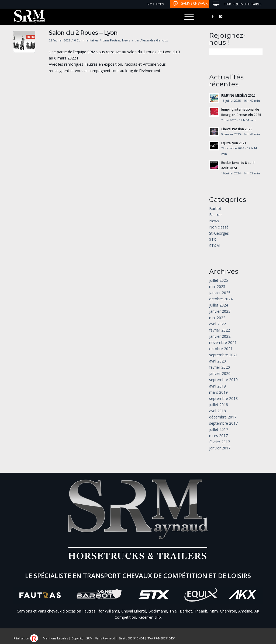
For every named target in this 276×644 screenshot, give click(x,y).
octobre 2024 (221, 299)
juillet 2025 (219, 280)
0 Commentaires (86, 40)
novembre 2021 (223, 342)
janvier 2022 (220, 336)
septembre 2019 (223, 380)
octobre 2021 (221, 349)
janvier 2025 (220, 293)
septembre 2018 (223, 398)
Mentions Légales (55, 638)
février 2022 (220, 330)
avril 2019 (218, 386)
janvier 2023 (220, 311)
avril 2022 (218, 324)
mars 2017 (218, 436)
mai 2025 (217, 286)
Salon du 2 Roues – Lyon (83, 33)
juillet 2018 (219, 405)
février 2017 (220, 442)
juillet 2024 (219, 305)
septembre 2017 (223, 423)
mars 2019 (218, 392)
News (126, 40)
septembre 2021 (223, 355)
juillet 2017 (219, 429)
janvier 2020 (220, 373)
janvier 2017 (220, 448)
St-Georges (219, 233)
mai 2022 (217, 318)
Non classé (219, 227)
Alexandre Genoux (154, 40)
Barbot (215, 208)
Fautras (115, 40)
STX (213, 239)
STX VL (215, 246)
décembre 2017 (223, 417)
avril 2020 (218, 361)
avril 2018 (218, 411)
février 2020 (220, 367)
